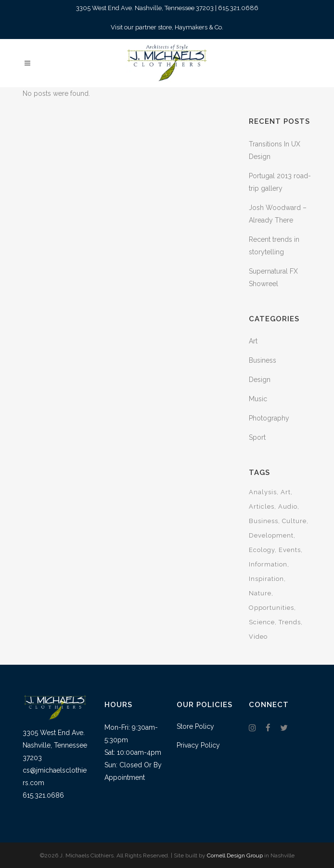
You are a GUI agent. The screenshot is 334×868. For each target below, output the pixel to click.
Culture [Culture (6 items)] (294, 521)
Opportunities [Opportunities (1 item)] (271, 608)
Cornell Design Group (235, 855)
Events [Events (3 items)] (290, 550)
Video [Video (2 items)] (258, 637)
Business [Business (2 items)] (263, 521)
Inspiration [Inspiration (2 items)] (266, 579)
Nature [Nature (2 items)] (260, 593)
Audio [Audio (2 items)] (288, 506)
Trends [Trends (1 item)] (290, 622)
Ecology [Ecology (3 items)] (262, 550)
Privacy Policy (198, 745)
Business (263, 360)
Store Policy (195, 726)
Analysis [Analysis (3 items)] (263, 492)
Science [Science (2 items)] (262, 622)
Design (260, 380)
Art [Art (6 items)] (286, 492)
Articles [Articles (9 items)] (262, 506)
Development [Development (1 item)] (271, 535)
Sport (257, 437)
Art (253, 341)
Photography (269, 418)
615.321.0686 (238, 8)
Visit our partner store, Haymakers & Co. (167, 27)
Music (258, 399)
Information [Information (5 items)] (268, 564)
